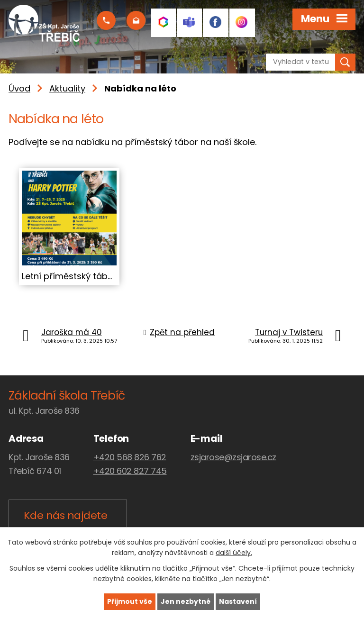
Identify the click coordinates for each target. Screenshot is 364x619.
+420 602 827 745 (130, 471)
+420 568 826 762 (130, 457)
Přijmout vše (130, 601)
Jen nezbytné (186, 601)
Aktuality (67, 88)
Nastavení (238, 601)
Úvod (19, 88)
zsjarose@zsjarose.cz (233, 457)
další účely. (234, 553)
